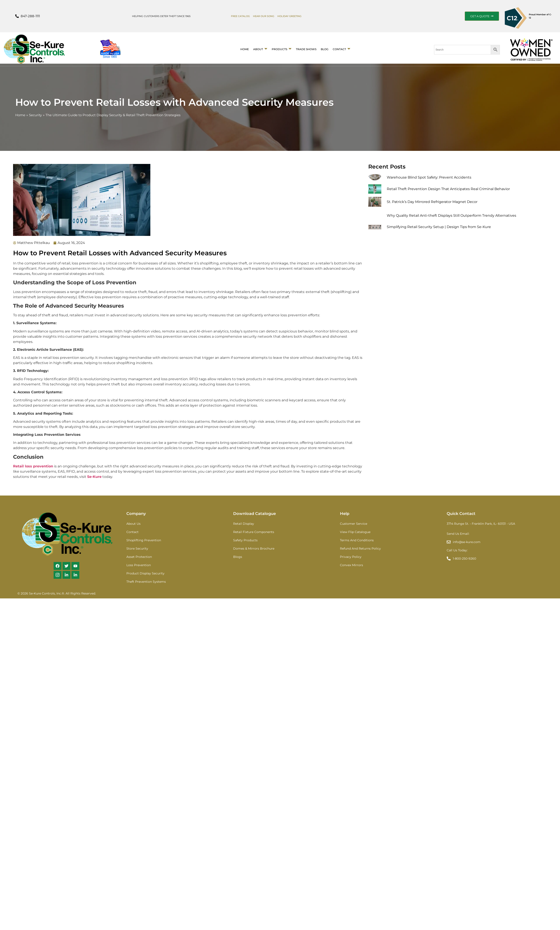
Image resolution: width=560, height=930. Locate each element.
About (260, 49)
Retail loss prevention (33, 466)
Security (35, 115)
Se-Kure (94, 477)
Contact (342, 49)
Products (282, 49)
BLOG (325, 49)
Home (245, 49)
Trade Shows (306, 49)
